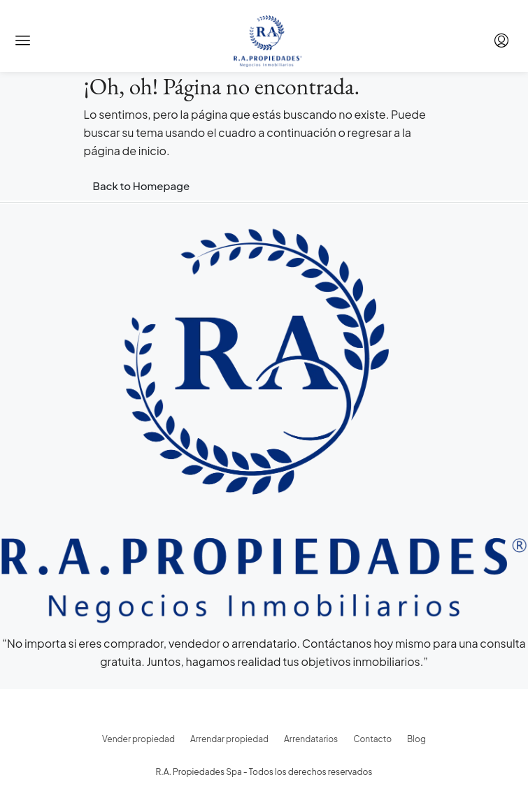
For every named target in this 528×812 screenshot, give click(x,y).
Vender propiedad (138, 739)
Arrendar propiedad (229, 739)
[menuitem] (501, 41)
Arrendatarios (311, 739)
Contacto (372, 739)
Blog (416, 739)
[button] (23, 41)
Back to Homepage (142, 186)
